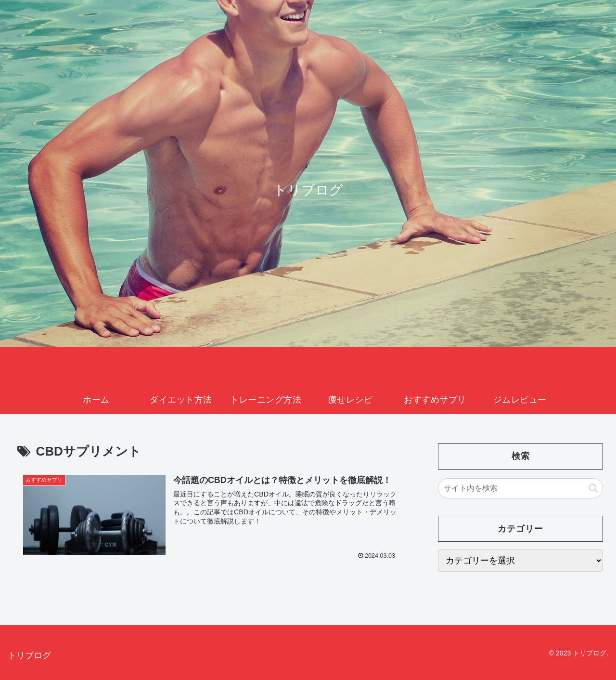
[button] (593, 488)
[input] (521, 488)
